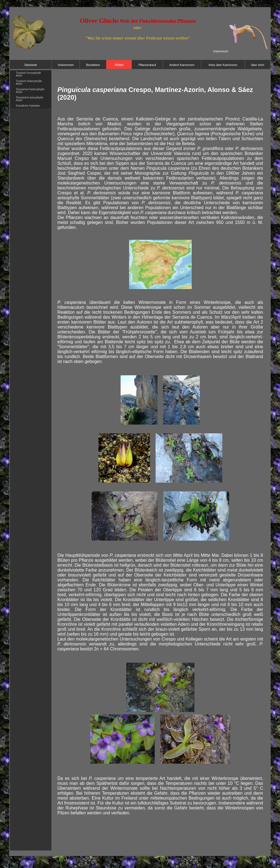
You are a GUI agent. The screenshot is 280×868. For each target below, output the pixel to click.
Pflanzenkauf (147, 65)
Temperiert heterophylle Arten (30, 91)
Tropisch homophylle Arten (28, 74)
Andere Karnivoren (182, 65)
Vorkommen (66, 65)
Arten (119, 65)
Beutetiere (93, 65)
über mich (258, 65)
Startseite (31, 65)
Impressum (221, 51)
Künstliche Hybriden (28, 106)
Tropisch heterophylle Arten (29, 83)
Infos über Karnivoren (223, 65)
